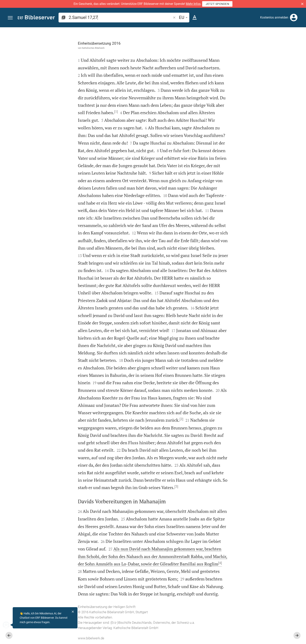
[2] (137, 419)
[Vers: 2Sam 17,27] (259, 34)
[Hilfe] (300, 43)
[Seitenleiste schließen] (221, 339)
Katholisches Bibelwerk (49, 48)
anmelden (250, 64)
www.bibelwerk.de (47, 638)
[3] (132, 486)
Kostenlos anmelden (274, 17)
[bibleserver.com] (36, 18)
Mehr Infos (193, 4)
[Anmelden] (294, 18)
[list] (264, 152)
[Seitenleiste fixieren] (221, 31)
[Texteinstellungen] (195, 18)
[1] (72, 111)
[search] (120, 17)
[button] (302, 4)
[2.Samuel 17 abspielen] (264, 214)
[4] (176, 563)
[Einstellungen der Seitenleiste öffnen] (294, 43)
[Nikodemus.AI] (9, 625)
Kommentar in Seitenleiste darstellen (259, 134)
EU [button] (184, 17)
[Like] (229, 43)
